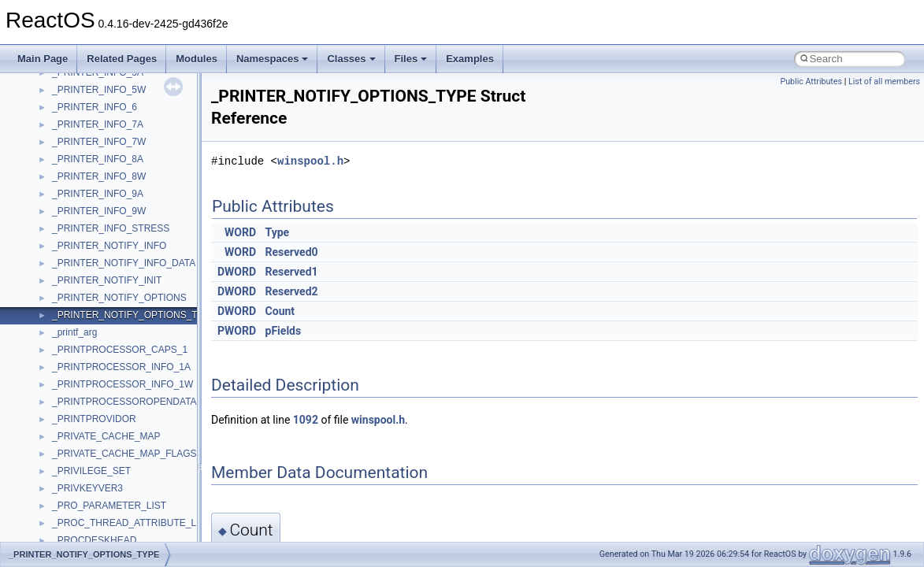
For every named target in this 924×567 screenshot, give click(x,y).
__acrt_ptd (74, 333)
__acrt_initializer (86, 298)
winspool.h (310, 161)
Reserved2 (292, 291)
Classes (351, 59)
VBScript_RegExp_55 (98, 91)
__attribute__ (80, 472)
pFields (284, 331)
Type (278, 232)
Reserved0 (292, 252)
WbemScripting (84, 125)
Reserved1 (292, 272)
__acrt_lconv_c (84, 316)
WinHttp (69, 160)
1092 (306, 420)
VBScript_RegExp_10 (98, 73)
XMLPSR (71, 212)
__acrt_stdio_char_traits (102, 350)
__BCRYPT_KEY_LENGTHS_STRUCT (135, 524)
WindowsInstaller (88, 143)
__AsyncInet (78, 454)
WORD (240, 232)
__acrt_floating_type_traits (108, 246)
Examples (470, 59)
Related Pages (122, 59)
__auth (67, 489)
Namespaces (273, 59)
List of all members (884, 82)
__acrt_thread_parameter (105, 420)
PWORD (237, 331)
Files (411, 59)
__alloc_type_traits (91, 437)
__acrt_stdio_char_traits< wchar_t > (127, 385)
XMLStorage (78, 229)
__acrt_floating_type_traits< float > (124, 281)
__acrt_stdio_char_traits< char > (120, 368)
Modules (197, 59)
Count (280, 311)
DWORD (237, 272)
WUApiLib (73, 195)
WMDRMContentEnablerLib (110, 177)
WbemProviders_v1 (93, 108)
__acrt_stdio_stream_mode (109, 402)
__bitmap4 (74, 541)
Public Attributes (811, 82)
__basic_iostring (86, 506)
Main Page (43, 59)
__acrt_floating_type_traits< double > (130, 264)
